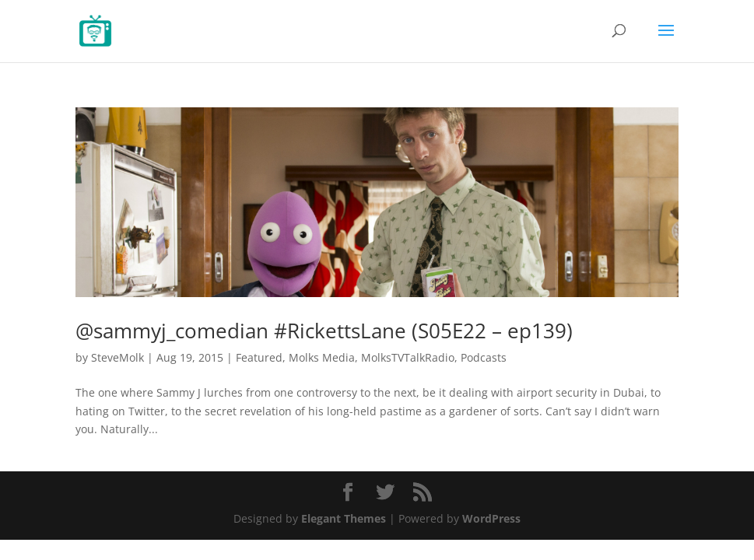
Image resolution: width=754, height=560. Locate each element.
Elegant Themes (344, 518)
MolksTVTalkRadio (408, 357)
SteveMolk (117, 357)
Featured (259, 357)
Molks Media (322, 357)
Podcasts (484, 357)
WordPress (491, 518)
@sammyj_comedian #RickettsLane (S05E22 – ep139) (324, 331)
